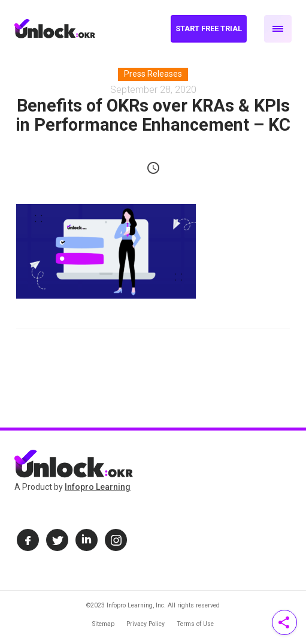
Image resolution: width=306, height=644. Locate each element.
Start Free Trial (209, 28)
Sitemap (103, 624)
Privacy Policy (146, 624)
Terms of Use (195, 624)
